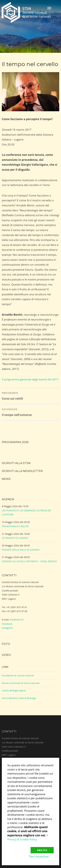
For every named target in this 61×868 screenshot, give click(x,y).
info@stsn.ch (17, 620)
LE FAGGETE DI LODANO (15, 538)
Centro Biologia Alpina (14, 690)
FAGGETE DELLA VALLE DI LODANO (21, 550)
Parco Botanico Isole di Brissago (19, 698)
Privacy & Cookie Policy (22, 839)
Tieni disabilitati (39, 856)
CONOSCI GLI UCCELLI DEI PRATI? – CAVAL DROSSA (29, 561)
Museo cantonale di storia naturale (21, 683)
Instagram (7, 628)
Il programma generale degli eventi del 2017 (30, 379)
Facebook (7, 624)
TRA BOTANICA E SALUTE (15, 526)
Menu (49, 8)
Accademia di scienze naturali (18, 675)
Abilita (42, 850)
